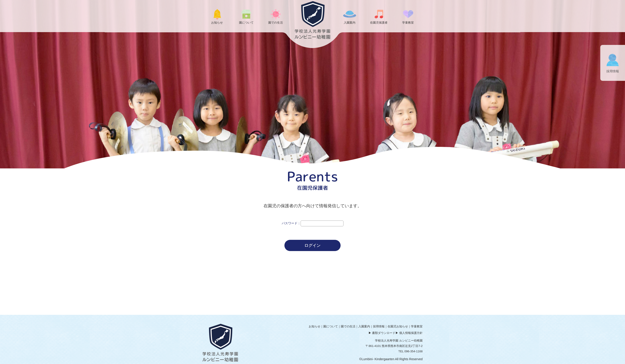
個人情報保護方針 (411, 333)
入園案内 (364, 326)
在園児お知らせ (398, 326)
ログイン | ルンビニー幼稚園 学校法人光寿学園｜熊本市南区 (313, 20)
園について (331, 326)
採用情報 (379, 326)
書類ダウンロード (384, 333)
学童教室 (417, 326)
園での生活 (348, 326)
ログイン (312, 245)
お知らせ (315, 326)
